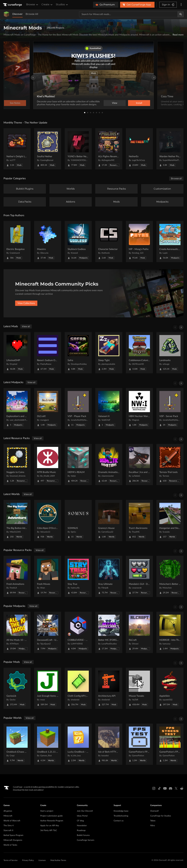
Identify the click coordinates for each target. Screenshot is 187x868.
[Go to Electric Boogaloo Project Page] (17, 242)
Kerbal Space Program (13, 835)
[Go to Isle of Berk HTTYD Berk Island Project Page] (109, 744)
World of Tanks (10, 845)
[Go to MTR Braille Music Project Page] (48, 465)
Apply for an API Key (50, 826)
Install (139, 103)
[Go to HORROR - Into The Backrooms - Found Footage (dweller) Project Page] (170, 632)
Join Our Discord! (85, 811)
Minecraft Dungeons (13, 840)
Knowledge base (121, 811)
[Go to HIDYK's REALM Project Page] (78, 465)
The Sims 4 (9, 826)
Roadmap (81, 830)
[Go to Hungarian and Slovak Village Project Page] (170, 520)
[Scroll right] (181, 327)
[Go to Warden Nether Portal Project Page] (170, 149)
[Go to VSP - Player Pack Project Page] (78, 409)
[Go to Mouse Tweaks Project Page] (139, 688)
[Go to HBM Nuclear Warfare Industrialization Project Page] (139, 409)
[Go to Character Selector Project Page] (109, 242)
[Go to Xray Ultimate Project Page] (109, 576)
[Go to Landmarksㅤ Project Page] (170, 353)
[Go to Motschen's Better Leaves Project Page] (170, 576)
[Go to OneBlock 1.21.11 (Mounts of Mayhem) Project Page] (48, 744)
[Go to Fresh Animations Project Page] (17, 576)
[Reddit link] (182, 788)
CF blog (80, 821)
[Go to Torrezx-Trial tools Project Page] (170, 465)
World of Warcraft (12, 821)
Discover (17, 14)
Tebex (153, 821)
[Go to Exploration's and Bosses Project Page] (17, 409)
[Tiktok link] (159, 788)
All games (8, 811)
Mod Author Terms (58, 860)
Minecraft (8, 816)
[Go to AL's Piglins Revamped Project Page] (109, 149)
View (115, 103)
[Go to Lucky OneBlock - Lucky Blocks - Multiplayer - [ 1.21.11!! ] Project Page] (78, 744)
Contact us (119, 821)
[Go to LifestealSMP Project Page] (17, 353)
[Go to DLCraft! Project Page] (48, 409)
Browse (32, 5)
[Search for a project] (128, 14)
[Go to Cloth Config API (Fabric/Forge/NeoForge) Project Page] (78, 688)
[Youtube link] (165, 788)
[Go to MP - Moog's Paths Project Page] (139, 242)
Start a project (47, 811)
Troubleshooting (121, 816)
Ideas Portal (82, 816)
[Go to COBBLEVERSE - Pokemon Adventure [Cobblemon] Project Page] (78, 632)
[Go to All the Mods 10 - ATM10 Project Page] (17, 632)
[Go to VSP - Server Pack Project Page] (170, 409)
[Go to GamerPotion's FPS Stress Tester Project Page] (170, 744)
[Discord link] (171, 788)
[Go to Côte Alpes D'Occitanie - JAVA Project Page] (48, 520)
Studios (62, 5)
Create (47, 5)
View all (26, 326)
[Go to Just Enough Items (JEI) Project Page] (48, 688)
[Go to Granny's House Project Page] (109, 520)
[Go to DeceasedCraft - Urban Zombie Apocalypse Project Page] (48, 632)
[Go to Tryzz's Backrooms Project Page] (139, 520)
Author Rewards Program (52, 821)
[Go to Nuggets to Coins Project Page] (17, 465)
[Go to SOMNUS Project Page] (78, 520)
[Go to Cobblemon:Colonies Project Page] (139, 353)
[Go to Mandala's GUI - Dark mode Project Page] (139, 576)
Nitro (153, 826)
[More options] (181, 5)
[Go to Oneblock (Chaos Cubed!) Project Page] (17, 744)
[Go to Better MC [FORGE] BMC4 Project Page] (109, 632)
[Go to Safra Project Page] (78, 353)
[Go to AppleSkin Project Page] (170, 688)
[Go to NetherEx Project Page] (139, 149)
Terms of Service (11, 860)
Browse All (32, 14)
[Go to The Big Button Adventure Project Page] (17, 520)
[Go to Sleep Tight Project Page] (109, 353)
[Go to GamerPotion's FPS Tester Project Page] (139, 744)
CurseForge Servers (86, 840)
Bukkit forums (83, 835)
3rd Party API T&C (49, 830)
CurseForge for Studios (161, 816)
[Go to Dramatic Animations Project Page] (109, 465)
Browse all (176, 179)
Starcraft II (8, 830)
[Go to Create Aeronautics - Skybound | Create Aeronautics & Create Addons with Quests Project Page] (170, 242)
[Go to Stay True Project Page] (78, 576)
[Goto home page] (13, 5)
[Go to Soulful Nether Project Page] (48, 149)
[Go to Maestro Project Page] (48, 242)
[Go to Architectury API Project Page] (109, 688)
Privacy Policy (28, 860)
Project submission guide (51, 816)
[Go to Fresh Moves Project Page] (48, 576)
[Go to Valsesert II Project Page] (109, 409)
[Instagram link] (154, 788)
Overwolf (154, 811)
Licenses (42, 860)
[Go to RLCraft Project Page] (139, 632)
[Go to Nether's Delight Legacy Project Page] (17, 149)
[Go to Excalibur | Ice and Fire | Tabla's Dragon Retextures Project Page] (139, 465)
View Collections (26, 303)
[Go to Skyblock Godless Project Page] (78, 242)
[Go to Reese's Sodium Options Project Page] (48, 353)
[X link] (176, 788)
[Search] (181, 14)
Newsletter (82, 826)
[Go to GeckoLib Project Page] (17, 688)
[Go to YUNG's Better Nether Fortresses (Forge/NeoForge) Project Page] (78, 149)
